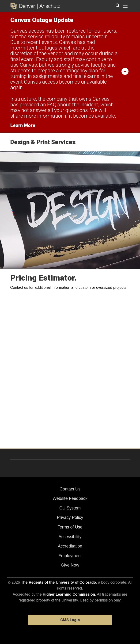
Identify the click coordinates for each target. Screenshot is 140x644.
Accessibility (70, 537)
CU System (70, 508)
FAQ (52, 105)
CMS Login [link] (70, 620)
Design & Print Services (43, 142)
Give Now (70, 565)
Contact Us (70, 489)
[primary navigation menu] (125, 6)
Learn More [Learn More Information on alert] (23, 125)
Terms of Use (70, 527)
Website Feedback (70, 498)
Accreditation (70, 546)
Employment (70, 556)
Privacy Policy (70, 517)
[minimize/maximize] (125, 71)
